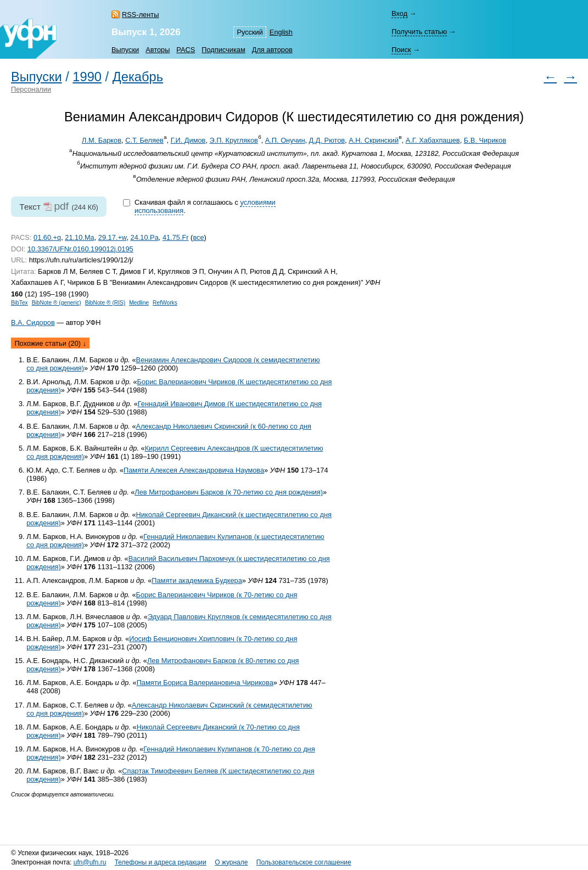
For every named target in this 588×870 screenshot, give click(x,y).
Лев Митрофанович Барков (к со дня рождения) (229, 492)
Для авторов (272, 50)
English (281, 32)
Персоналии (31, 89)
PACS (186, 50)
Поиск (401, 50)
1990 (87, 77)
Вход (399, 13)
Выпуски (125, 50)
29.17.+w (113, 237)
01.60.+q (47, 237)
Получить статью (419, 32)
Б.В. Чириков (485, 140)
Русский (250, 32)
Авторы (158, 50)
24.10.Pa (145, 237)
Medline (139, 303)
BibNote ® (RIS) (105, 303)
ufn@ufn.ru (90, 862)
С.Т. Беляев (144, 140)
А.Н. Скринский (374, 140)
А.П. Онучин (285, 140)
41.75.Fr (176, 237)
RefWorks (165, 303)
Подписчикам (223, 50)
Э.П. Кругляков (234, 140)
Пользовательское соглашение (304, 862)
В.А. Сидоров (33, 322)
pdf (61, 206)
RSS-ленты (140, 15)
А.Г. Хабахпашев (433, 140)
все (198, 237)
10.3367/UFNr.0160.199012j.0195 (80, 249)
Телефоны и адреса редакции (161, 862)
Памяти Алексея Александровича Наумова (194, 470)
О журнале (231, 862)
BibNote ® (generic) (57, 303)
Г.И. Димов (188, 140)
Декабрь (138, 77)
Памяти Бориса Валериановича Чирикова (205, 683)
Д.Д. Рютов (327, 140)
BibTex (19, 303)
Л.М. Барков (102, 140)
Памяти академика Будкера (197, 580)
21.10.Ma (79, 237)
